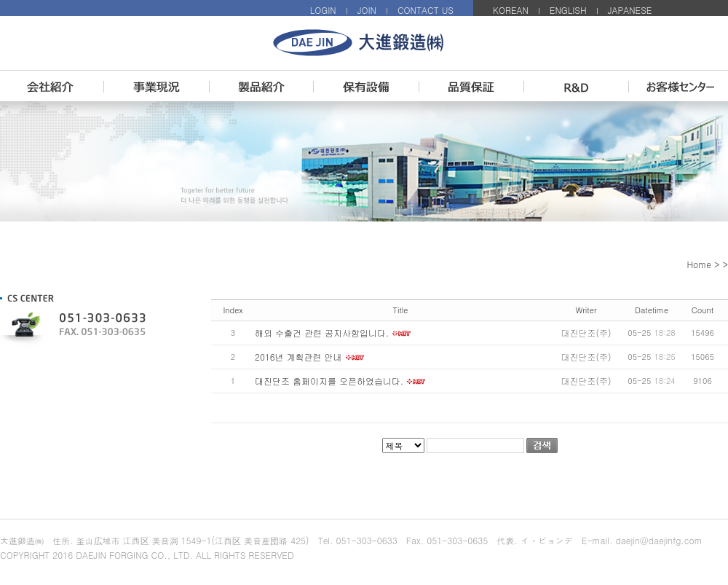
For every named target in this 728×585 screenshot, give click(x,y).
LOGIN (323, 10)
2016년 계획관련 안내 (298, 357)
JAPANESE (630, 10)
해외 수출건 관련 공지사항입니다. (322, 333)
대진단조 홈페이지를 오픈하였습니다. (329, 381)
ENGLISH (568, 10)
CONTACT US (426, 10)
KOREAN (511, 10)
